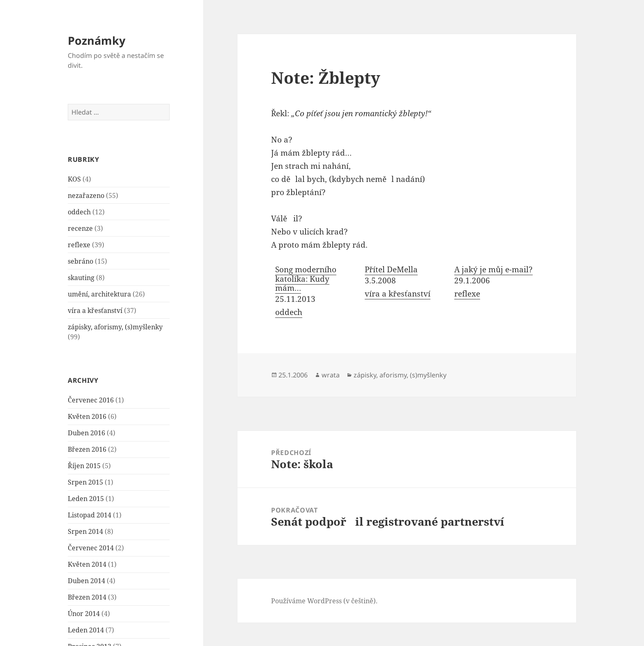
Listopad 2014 (90, 515)
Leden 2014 (86, 630)
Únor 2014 (84, 614)
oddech (79, 212)
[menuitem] (316, 292)
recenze (80, 228)
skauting (81, 278)
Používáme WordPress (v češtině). (324, 601)
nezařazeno (86, 195)
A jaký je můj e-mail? (493, 269)
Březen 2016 (87, 449)
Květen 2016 (87, 416)
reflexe (79, 245)
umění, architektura (99, 294)
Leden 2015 (86, 499)
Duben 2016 (86, 433)
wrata (331, 375)
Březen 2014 (87, 597)
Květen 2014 (87, 564)
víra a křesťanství (95, 310)
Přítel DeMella (391, 269)
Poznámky (97, 40)
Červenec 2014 (91, 548)
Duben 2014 (86, 581)
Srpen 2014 (85, 531)
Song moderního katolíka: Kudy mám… (306, 279)
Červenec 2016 (91, 400)
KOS (74, 179)
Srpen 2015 (85, 482)
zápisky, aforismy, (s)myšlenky (115, 327)
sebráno (80, 261)
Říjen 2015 (84, 466)
